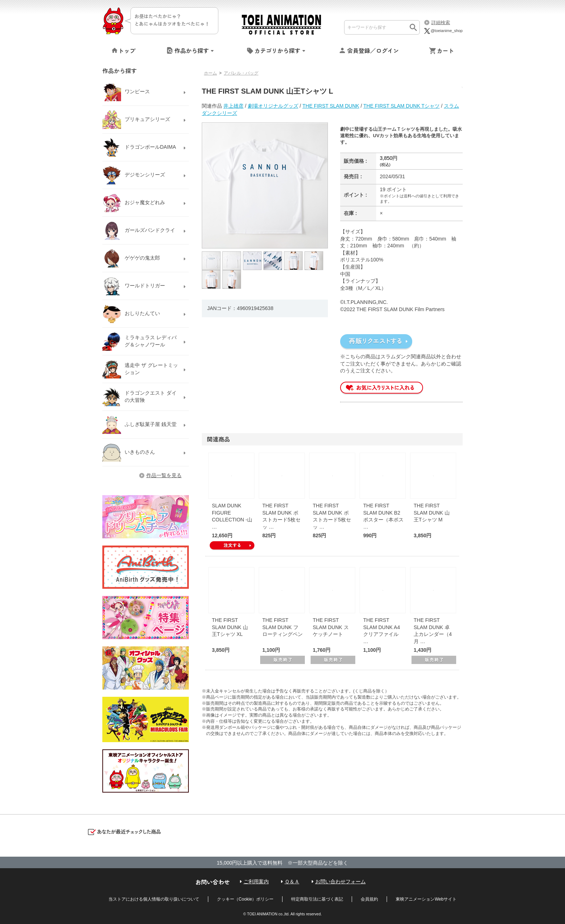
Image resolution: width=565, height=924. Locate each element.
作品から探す (192, 50)
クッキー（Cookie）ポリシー (245, 899)
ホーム (210, 73)
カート (445, 50)
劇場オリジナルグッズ (273, 106)
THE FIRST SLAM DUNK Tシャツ (401, 106)
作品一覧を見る (164, 475)
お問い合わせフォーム (341, 882)
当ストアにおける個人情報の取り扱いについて (154, 899)
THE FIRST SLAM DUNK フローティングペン (282, 627)
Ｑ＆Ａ (292, 882)
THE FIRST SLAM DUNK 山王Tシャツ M (432, 513)
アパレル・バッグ (241, 73)
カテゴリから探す (277, 50)
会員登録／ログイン (373, 50)
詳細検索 (441, 23)
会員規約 (369, 899)
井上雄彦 (233, 106)
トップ (127, 50)
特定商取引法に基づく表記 (317, 899)
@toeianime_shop (443, 31)
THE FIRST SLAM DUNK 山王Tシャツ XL (230, 627)
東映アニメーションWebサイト (426, 899)
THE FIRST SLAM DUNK (331, 106)
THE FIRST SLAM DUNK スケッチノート (331, 627)
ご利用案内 (256, 882)
